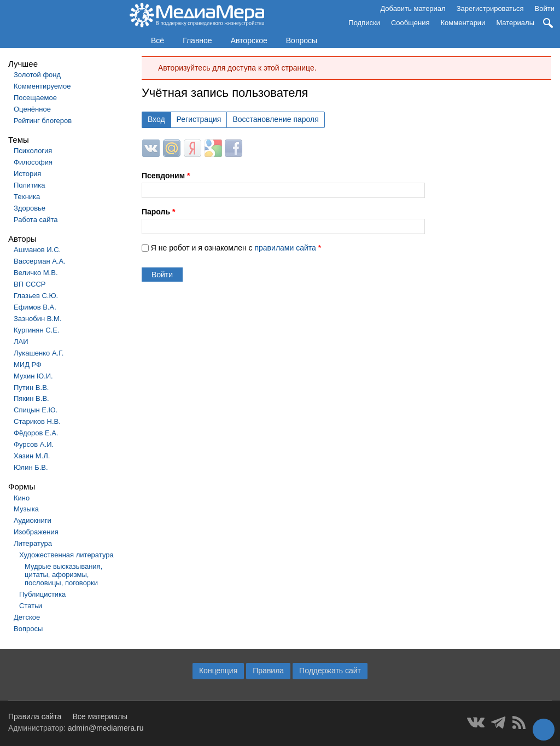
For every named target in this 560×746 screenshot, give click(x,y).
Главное (197, 40)
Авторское (249, 40)
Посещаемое (35, 98)
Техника (27, 197)
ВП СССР (30, 284)
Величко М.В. (36, 273)
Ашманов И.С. (37, 250)
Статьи (31, 606)
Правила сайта (35, 716)
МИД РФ (28, 365)
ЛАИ (21, 342)
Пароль (158, 212)
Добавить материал (413, 8)
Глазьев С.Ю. (36, 296)
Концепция (218, 671)
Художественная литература (66, 555)
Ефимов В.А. (35, 307)
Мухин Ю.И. (33, 376)
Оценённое (32, 109)
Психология (33, 151)
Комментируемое (42, 86)
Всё (157, 40)
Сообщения (410, 23)
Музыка (26, 509)
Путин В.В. (31, 387)
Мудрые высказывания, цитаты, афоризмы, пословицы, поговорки (63, 575)
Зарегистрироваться (490, 8)
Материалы (515, 23)
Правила (268, 671)
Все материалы (100, 716)
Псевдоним (166, 176)
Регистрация (199, 119)
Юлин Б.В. (31, 467)
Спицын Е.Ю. (36, 410)
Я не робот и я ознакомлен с (236, 248)
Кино (22, 498)
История (27, 174)
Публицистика (42, 594)
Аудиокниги (33, 520)
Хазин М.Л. (32, 456)
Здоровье (30, 208)
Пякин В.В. (31, 398)
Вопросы (302, 40)
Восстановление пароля (275, 119)
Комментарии (463, 23)
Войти (545, 8)
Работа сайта (36, 220)
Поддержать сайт (330, 671)
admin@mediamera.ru (106, 728)
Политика (30, 185)
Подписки (364, 23)
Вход (156, 119)
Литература (33, 543)
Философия (33, 162)
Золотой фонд (37, 75)
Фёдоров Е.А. (36, 433)
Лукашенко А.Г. (39, 353)
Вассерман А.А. (40, 261)
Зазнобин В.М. (38, 319)
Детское (27, 617)
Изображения (36, 532)
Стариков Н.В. (37, 421)
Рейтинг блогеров (43, 121)
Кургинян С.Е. (36, 330)
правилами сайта (285, 248)
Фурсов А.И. (34, 444)
